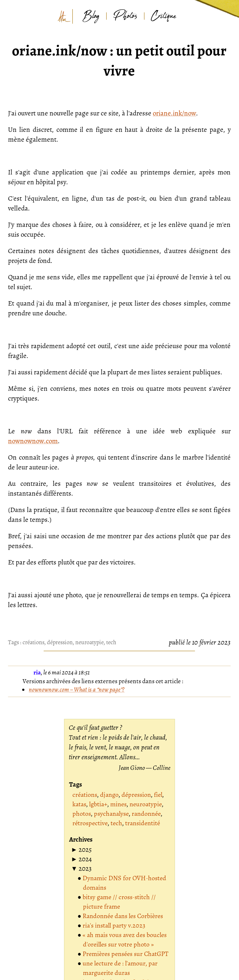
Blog (91, 16)
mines (118, 804)
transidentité (143, 823)
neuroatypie (89, 642)
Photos (125, 16)
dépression (60, 642)
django (109, 795)
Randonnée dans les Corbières (123, 916)
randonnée (146, 814)
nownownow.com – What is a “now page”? (77, 690)
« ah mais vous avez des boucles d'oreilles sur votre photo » (125, 940)
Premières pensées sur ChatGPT (126, 954)
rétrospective (90, 823)
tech (111, 642)
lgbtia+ (98, 804)
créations (33, 642)
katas (79, 804)
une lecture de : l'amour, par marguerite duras (120, 968)
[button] (81, 850)
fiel (158, 795)
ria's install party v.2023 (114, 925)
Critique (164, 16)
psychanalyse (111, 814)
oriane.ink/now (174, 113)
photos (82, 814)
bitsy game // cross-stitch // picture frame (119, 902)
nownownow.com (33, 441)
